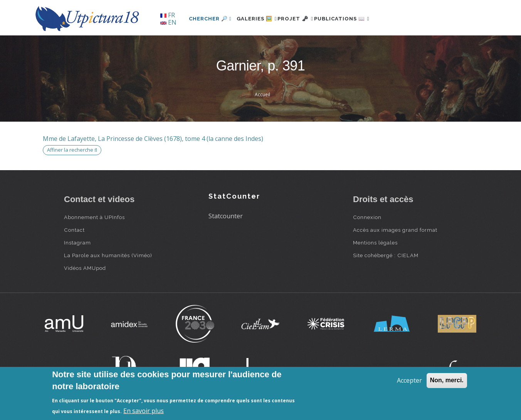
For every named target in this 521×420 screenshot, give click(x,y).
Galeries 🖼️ (261, 19)
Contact (74, 230)
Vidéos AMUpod (85, 268)
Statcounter (226, 216)
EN (168, 22)
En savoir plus (144, 411)
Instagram (77, 243)
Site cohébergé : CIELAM (386, 255)
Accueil (262, 95)
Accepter (409, 380)
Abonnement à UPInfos (94, 217)
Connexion (367, 217)
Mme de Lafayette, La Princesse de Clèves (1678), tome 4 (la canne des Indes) (153, 139)
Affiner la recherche (72, 150)
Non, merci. (447, 380)
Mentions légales (375, 243)
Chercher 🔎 (210, 19)
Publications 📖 (363, 19)
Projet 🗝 (308, 19)
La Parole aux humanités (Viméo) (108, 255)
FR (168, 15)
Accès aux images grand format (395, 230)
